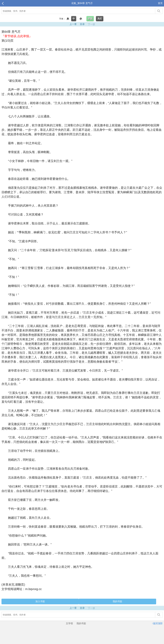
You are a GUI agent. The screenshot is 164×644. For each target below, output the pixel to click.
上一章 (73, 24)
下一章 (91, 24)
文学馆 (69, 623)
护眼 (90, 19)
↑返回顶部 (157, 623)
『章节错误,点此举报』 (17, 36)
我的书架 (117, 601)
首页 (160, 3)
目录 (82, 24)
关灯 (100, 19)
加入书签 (40, 601)
